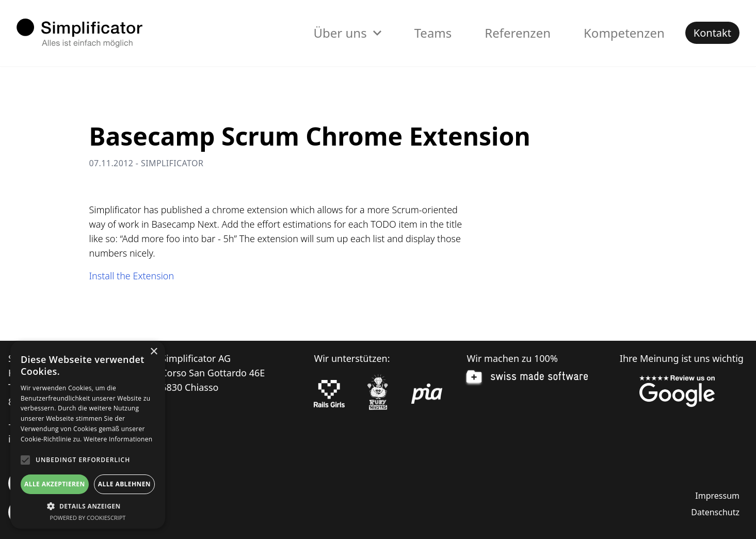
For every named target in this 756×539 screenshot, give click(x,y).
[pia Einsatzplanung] (427, 394)
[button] (88, 506)
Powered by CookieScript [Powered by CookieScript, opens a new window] (88, 518)
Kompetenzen (624, 33)
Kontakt (712, 33)
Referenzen (518, 33)
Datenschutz (715, 512)
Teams (433, 33)
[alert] (88, 435)
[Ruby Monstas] (378, 394)
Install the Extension (132, 276)
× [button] (154, 352)
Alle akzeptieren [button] (55, 484)
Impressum (717, 496)
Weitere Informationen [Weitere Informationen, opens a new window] (118, 439)
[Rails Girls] (329, 394)
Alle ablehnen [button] (124, 484)
